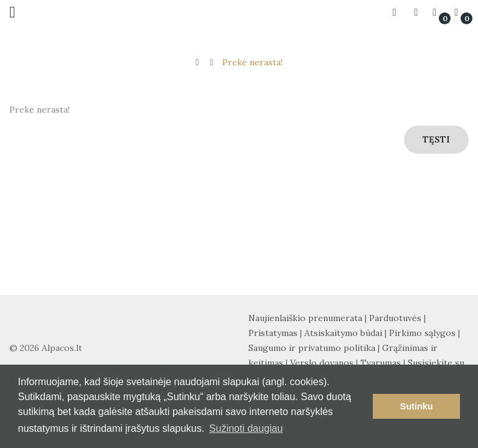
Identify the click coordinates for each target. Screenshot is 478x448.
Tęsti (436, 139)
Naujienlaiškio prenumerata (305, 318)
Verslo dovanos (322, 363)
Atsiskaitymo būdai (343, 333)
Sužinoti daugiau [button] (246, 428)
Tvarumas (381, 363)
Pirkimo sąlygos (422, 333)
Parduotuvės (395, 318)
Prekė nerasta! (252, 62)
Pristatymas (273, 333)
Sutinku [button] (417, 406)
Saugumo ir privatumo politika (312, 348)
